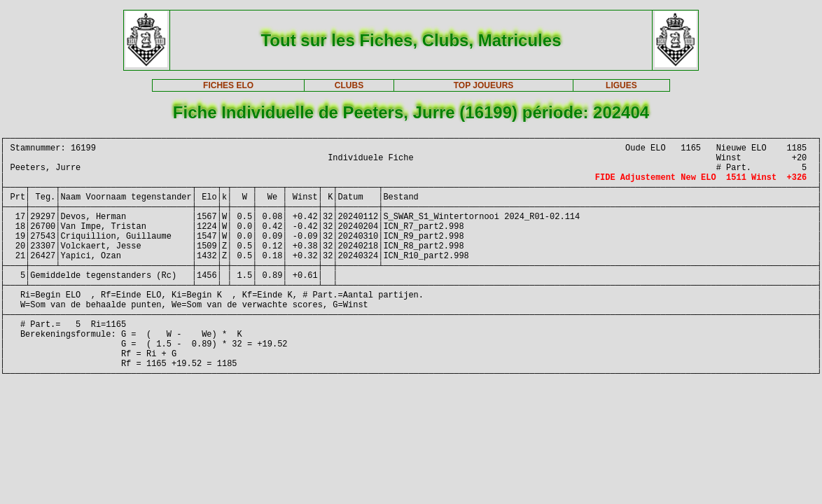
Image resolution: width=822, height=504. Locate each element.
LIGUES (621, 85)
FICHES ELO (228, 85)
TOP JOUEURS (484, 85)
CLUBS (349, 85)
